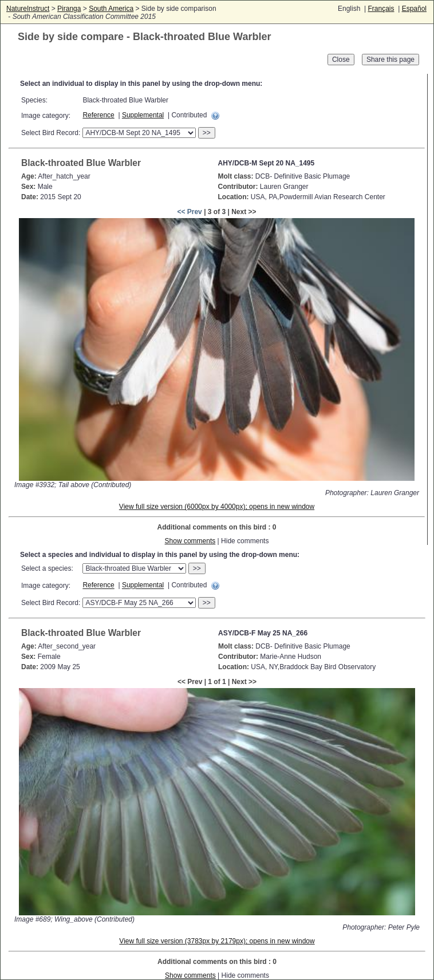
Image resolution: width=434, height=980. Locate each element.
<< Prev (189, 212)
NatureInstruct (28, 9)
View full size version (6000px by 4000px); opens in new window (217, 507)
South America (111, 9)
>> (207, 133)
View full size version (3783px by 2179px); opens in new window (217, 941)
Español (414, 9)
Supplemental (143, 115)
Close (341, 60)
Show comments (190, 541)
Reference (98, 115)
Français (381, 9)
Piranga (69, 9)
